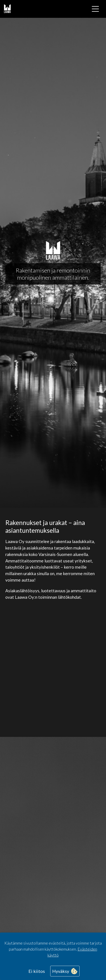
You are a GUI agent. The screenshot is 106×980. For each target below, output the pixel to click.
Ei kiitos (37, 971)
